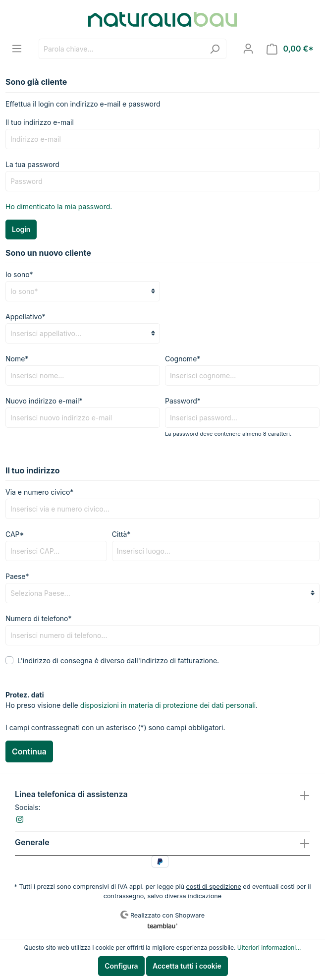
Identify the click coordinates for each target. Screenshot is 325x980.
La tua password (32, 164)
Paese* (17, 576)
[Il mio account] (248, 49)
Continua (29, 751)
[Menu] (17, 49)
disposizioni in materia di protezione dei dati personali (168, 705)
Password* (183, 401)
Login (21, 229)
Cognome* (183, 359)
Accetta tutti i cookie (187, 966)
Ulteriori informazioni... (269, 948)
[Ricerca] (215, 49)
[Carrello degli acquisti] (290, 49)
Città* (121, 534)
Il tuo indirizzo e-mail (40, 122)
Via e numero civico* (39, 492)
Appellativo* (26, 317)
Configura (121, 966)
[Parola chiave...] (121, 49)
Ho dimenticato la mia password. (59, 206)
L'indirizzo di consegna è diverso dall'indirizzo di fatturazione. (118, 661)
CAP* (15, 534)
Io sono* (19, 274)
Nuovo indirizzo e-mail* (44, 401)
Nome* (17, 359)
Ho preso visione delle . (132, 705)
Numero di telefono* (39, 618)
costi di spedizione (214, 887)
